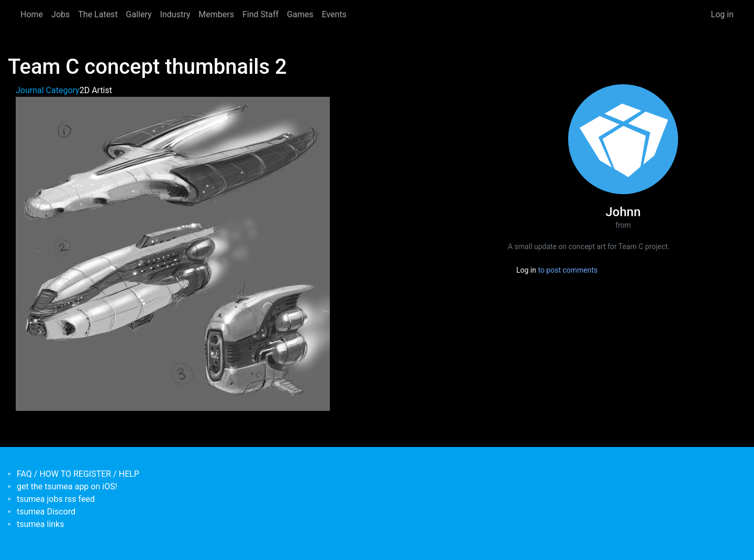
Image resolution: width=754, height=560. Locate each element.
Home (32, 14)
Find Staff (260, 14)
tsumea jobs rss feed (56, 499)
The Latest (98, 14)
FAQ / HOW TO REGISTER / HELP (78, 474)
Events (334, 14)
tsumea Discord (46, 512)
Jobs (60, 14)
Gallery (139, 14)
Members (216, 14)
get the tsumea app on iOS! (67, 486)
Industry (175, 14)
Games (300, 14)
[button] (173, 253)
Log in (722, 14)
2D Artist (96, 90)
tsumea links (40, 524)
